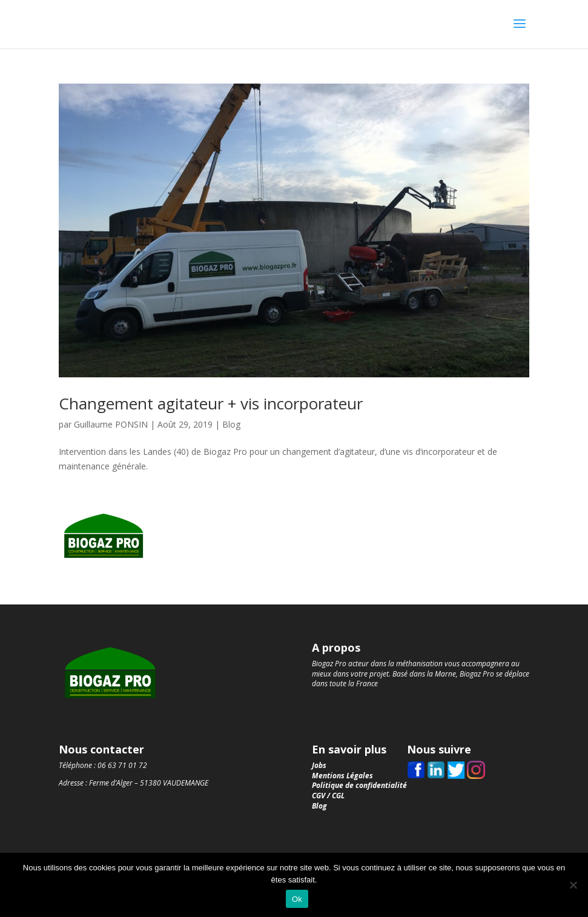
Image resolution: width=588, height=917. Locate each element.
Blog (231, 424)
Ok (297, 899)
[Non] (573, 885)
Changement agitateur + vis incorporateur (211, 403)
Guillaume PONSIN (111, 424)
